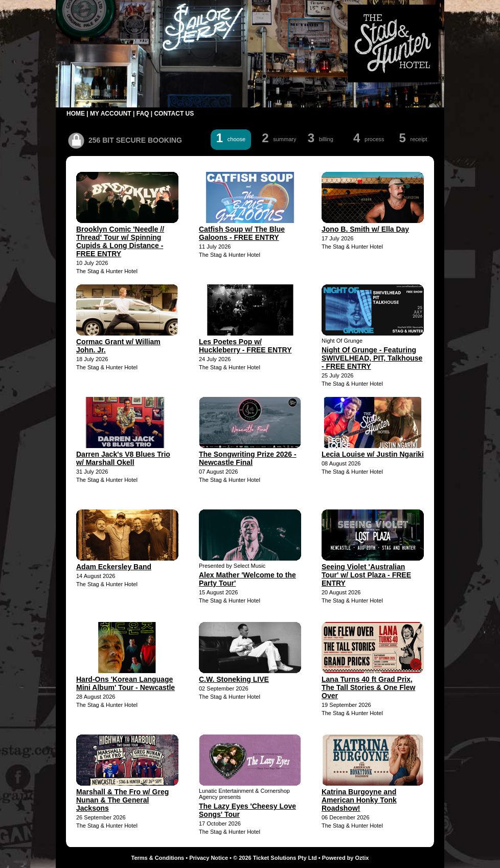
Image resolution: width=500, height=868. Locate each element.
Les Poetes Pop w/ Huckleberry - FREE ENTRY (245, 346)
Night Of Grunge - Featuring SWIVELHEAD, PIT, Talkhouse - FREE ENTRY (372, 358)
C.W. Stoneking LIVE (234, 679)
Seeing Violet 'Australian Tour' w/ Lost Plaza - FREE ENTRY (366, 575)
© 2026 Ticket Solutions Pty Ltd (275, 858)
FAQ (143, 114)
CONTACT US (174, 114)
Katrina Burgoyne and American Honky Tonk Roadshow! (359, 800)
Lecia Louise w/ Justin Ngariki (373, 454)
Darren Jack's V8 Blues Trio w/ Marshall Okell (123, 458)
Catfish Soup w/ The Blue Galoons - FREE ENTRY (242, 233)
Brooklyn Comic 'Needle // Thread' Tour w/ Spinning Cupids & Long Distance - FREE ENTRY (120, 241)
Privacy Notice (209, 858)
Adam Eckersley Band (114, 567)
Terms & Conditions (158, 858)
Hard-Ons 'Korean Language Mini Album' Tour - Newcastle (126, 683)
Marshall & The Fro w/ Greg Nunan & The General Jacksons (122, 800)
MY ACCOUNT (111, 114)
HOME (76, 114)
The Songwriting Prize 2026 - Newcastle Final (248, 458)
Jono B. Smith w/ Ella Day (365, 229)
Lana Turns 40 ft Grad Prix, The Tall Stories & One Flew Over (368, 687)
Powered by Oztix (346, 858)
